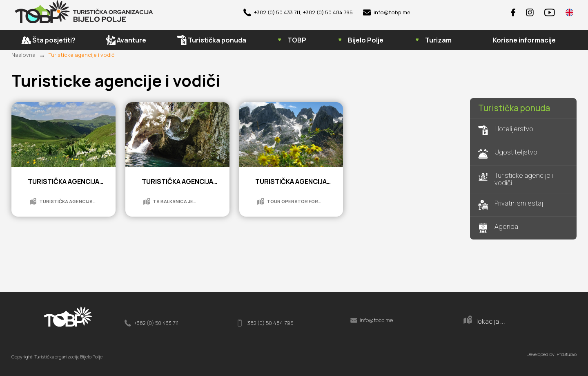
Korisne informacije (524, 40)
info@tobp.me (387, 12)
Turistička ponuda (514, 108)
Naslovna (23, 55)
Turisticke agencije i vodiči (82, 55)
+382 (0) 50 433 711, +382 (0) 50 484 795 (298, 12)
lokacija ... (484, 320)
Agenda (498, 228)
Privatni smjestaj (511, 205)
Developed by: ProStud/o (551, 354)
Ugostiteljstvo (508, 154)
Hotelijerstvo (506, 130)
